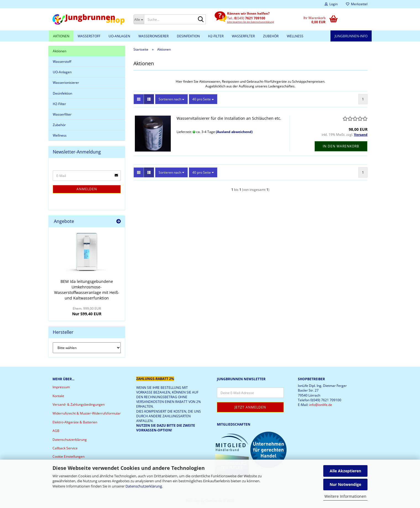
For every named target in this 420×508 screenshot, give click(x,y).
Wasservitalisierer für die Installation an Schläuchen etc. (229, 118)
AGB (56, 431)
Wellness (295, 36)
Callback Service (65, 448)
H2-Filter (216, 36)
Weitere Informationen (345, 496)
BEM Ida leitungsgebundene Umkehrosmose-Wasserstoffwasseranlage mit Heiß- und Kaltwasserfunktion (87, 290)
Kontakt (58, 396)
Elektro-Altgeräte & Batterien (75, 422)
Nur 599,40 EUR (87, 311)
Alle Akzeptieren (345, 471)
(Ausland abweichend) (234, 132)
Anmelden (87, 189)
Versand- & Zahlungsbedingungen (79, 404)
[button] (139, 99)
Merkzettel (357, 4)
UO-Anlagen (119, 36)
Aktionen (61, 36)
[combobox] (171, 99)
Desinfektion (188, 36)
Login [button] (331, 4)
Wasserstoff (89, 36)
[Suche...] (139, 19)
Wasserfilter (243, 36)
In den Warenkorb (341, 146)
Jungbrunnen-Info (351, 36)
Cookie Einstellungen (69, 456)
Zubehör (271, 36)
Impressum (61, 387)
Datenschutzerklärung (144, 486)
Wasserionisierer (153, 36)
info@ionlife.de (321, 405)
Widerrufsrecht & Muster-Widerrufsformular (87, 413)
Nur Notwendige (345, 484)
